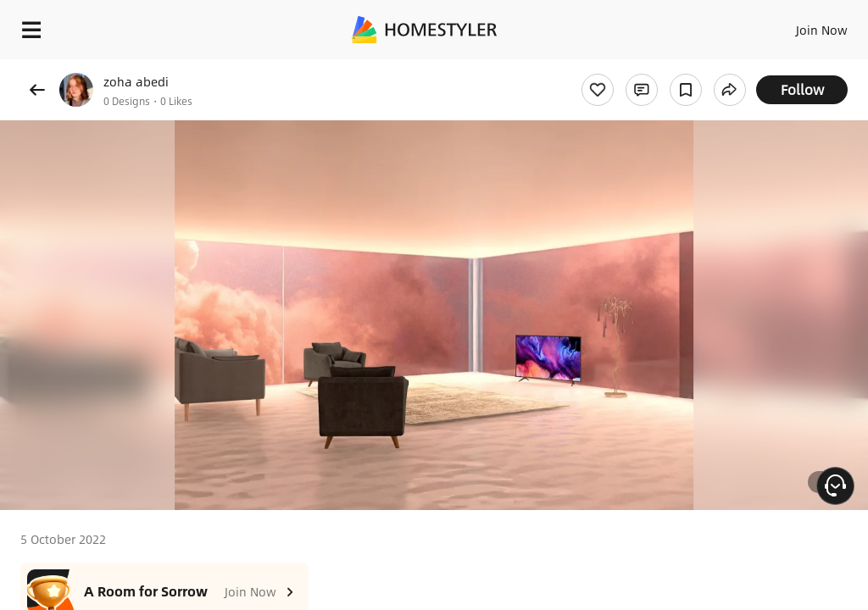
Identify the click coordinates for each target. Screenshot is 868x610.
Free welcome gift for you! (651, 68)
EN (799, 25)
